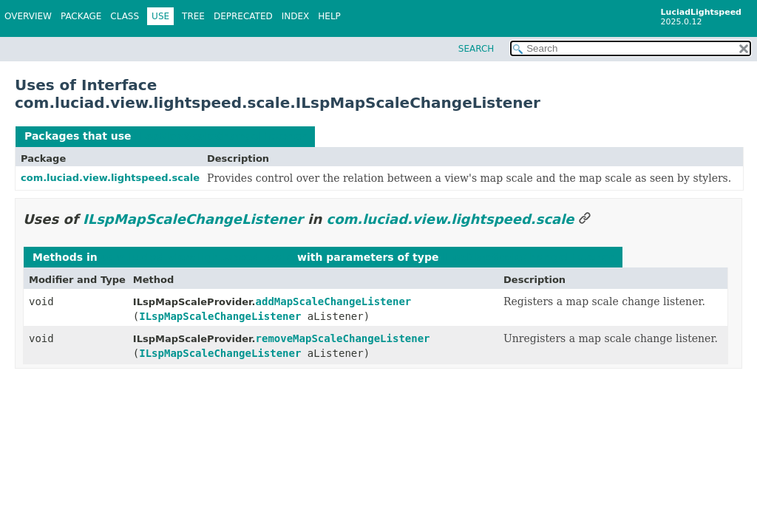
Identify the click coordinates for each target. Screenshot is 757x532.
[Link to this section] (585, 219)
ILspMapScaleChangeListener (220, 136)
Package (81, 16)
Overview (28, 16)
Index (296, 16)
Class (125, 16)
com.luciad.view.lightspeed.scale (110, 178)
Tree (193, 16)
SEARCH (476, 49)
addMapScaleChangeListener (334, 301)
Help (329, 16)
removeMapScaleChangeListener (343, 338)
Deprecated (243, 16)
